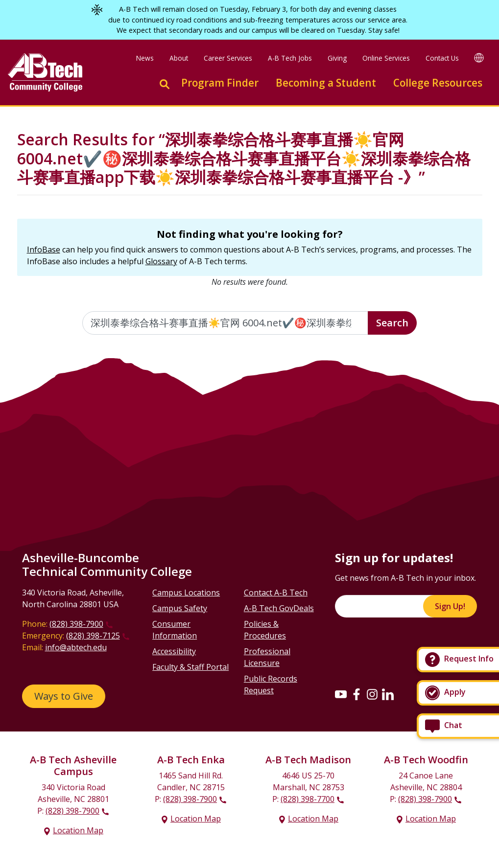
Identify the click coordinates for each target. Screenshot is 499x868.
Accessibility (174, 651)
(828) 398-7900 (76, 624)
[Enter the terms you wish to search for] (225, 323)
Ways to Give (64, 696)
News (145, 58)
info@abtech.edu (76, 647)
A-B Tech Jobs (290, 58)
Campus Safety (180, 608)
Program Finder (220, 83)
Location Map (78, 830)
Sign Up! (450, 606)
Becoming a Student (326, 83)
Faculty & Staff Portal (190, 667)
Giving (337, 58)
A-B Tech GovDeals (279, 608)
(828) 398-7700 (308, 799)
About (179, 58)
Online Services (386, 58)
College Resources (438, 83)
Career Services (228, 58)
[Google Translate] (479, 57)
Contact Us (442, 58)
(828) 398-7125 (93, 636)
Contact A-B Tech (276, 593)
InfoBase (44, 250)
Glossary (161, 261)
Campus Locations (186, 593)
